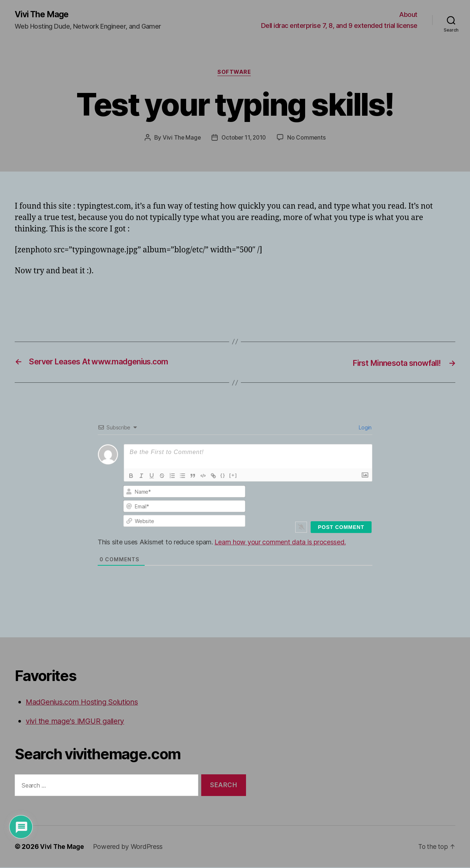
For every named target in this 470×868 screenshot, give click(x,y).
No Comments (308, 139)
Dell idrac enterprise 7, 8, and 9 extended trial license (339, 26)
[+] (233, 476)
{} (223, 476)
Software (235, 73)
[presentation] (322, 501)
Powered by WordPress (129, 847)
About (408, 15)
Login (365, 428)
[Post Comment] (341, 528)
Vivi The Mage (43, 15)
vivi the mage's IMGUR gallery (79, 722)
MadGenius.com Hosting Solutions (87, 703)
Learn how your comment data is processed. (280, 543)
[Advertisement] (101, 299)
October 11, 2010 (244, 139)
